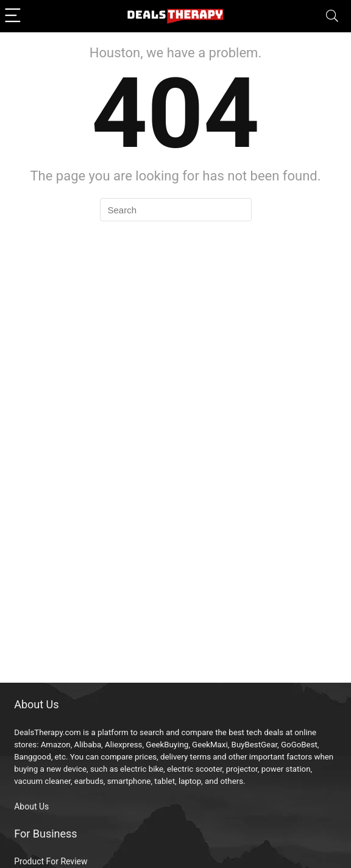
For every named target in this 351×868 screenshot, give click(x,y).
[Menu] (15, 16)
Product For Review (51, 861)
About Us (31, 806)
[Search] (332, 16)
